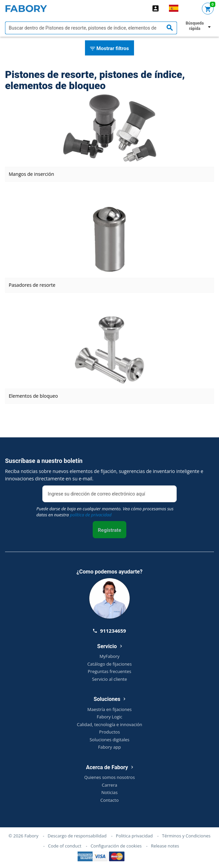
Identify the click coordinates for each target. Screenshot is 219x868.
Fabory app (109, 747)
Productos (109, 732)
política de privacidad (91, 515)
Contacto (110, 800)
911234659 (109, 631)
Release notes (165, 846)
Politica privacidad (134, 836)
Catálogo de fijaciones (109, 664)
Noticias (109, 792)
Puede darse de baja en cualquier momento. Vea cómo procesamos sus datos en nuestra (105, 512)
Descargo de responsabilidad (77, 836)
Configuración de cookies (116, 846)
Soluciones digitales (110, 740)
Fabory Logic (109, 717)
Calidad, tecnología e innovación (110, 724)
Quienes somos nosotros (110, 777)
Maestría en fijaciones (109, 709)
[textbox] (91, 28)
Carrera (109, 785)
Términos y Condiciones (186, 836)
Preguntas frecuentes (109, 671)
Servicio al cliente (109, 679)
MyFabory (109, 656)
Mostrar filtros (109, 49)
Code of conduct (65, 846)
